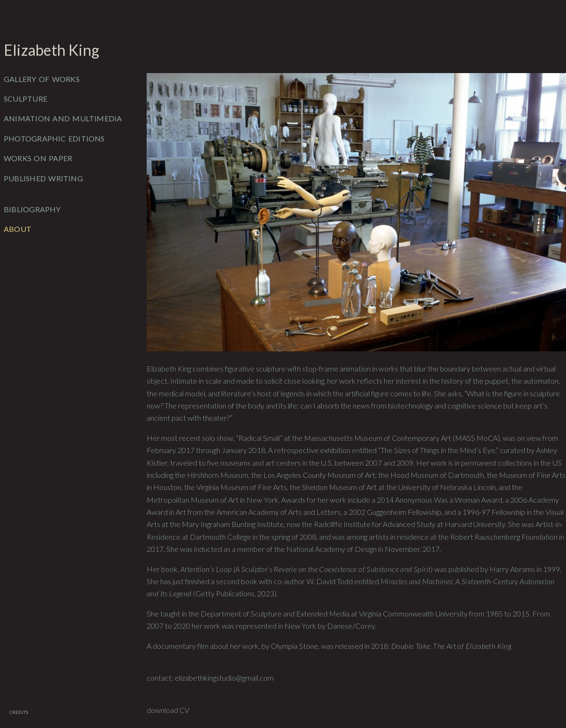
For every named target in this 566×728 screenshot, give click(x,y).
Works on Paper (38, 158)
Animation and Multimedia (63, 118)
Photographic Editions (54, 138)
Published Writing (43, 178)
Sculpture (26, 99)
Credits (19, 712)
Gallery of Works (42, 79)
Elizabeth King (52, 50)
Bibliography (32, 209)
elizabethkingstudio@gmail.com (224, 678)
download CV (168, 710)
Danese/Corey (351, 626)
